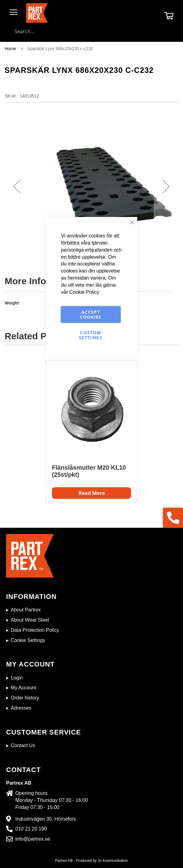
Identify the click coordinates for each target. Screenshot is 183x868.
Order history (25, 698)
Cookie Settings (28, 640)
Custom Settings (91, 335)
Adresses (21, 708)
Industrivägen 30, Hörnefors (46, 819)
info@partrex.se (33, 839)
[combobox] (91, 31)
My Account (23, 688)
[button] (17, 186)
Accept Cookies (91, 314)
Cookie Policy (84, 292)
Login (17, 678)
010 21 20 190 (31, 829)
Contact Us (23, 745)
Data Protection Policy (35, 630)
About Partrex (26, 610)
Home (10, 49)
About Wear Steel (30, 620)
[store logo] (37, 13)
